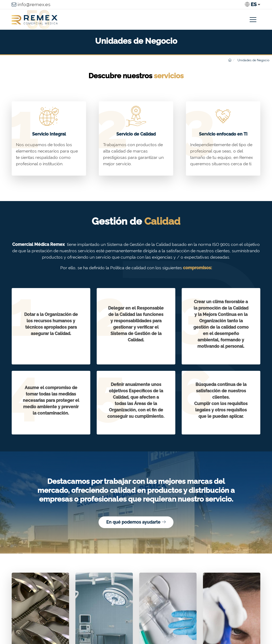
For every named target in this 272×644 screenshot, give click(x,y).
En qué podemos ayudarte (136, 522)
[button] (253, 5)
